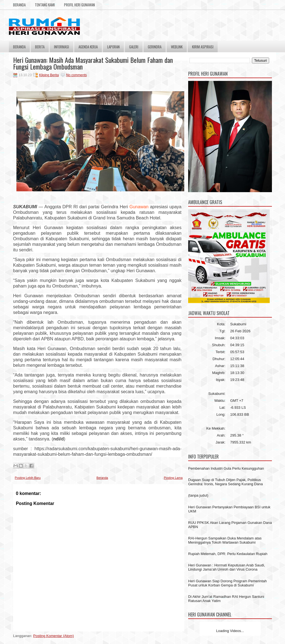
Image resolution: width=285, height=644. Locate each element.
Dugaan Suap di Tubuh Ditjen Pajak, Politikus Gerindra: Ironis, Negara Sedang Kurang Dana (225, 482)
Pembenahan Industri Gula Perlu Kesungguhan (226, 468)
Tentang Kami (45, 5)
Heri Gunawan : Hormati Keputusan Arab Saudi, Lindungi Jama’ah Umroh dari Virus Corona (227, 567)
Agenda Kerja (88, 47)
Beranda (19, 5)
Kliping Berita (49, 75)
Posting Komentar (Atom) (53, 636)
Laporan (113, 47)
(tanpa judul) (198, 495)
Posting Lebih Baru (28, 478)
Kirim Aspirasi (203, 47)
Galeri (134, 47)
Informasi (62, 47)
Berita (40, 47)
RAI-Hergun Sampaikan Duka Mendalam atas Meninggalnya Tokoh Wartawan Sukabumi (225, 540)
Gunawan (139, 207)
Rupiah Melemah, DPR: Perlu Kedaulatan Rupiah (228, 554)
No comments (77, 75)
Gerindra (155, 47)
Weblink (177, 47)
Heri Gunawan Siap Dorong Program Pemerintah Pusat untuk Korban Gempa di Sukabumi (228, 583)
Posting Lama (173, 478)
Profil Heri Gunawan (79, 5)
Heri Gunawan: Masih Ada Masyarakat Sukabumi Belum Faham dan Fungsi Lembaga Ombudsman (93, 63)
